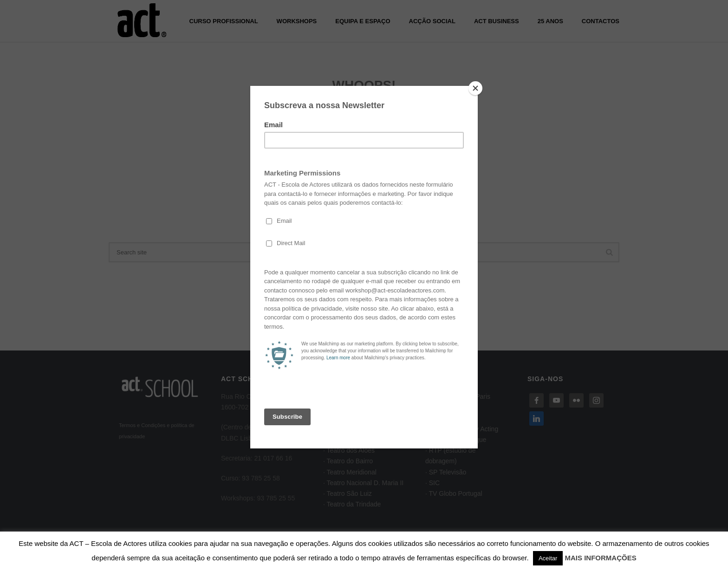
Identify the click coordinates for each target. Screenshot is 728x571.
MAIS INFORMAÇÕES (601, 558)
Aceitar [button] (548, 558)
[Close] (475, 88)
